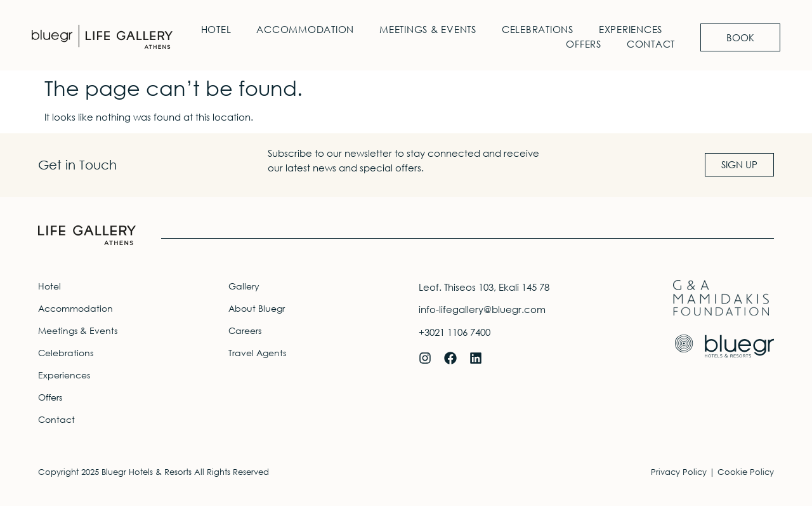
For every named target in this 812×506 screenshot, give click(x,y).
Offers (584, 44)
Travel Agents (257, 353)
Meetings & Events (428, 29)
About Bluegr (257, 308)
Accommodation (305, 29)
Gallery (244, 286)
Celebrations (538, 29)
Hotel (216, 29)
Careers (245, 330)
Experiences (631, 29)
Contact (651, 44)
